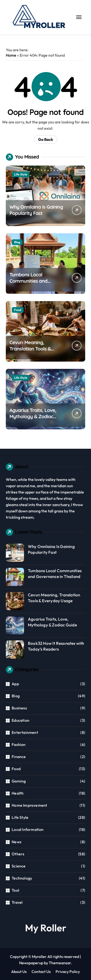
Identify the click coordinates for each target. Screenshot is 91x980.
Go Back (46, 139)
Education (21, 720)
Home (11, 55)
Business (19, 708)
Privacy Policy (68, 972)
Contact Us (41, 972)
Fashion (19, 744)
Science (19, 866)
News (17, 842)
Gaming (19, 781)
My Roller (46, 928)
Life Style (21, 174)
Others (18, 854)
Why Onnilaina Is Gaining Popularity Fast (36, 210)
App (15, 684)
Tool (15, 890)
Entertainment (25, 732)
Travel (17, 902)
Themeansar (60, 963)
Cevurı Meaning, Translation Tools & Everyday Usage (30, 349)
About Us (19, 972)
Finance (19, 757)
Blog (17, 242)
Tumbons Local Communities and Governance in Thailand (35, 281)
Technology (22, 878)
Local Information (28, 829)
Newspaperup (31, 963)
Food (18, 310)
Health (18, 793)
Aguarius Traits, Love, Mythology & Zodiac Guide (33, 416)
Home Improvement (29, 805)
